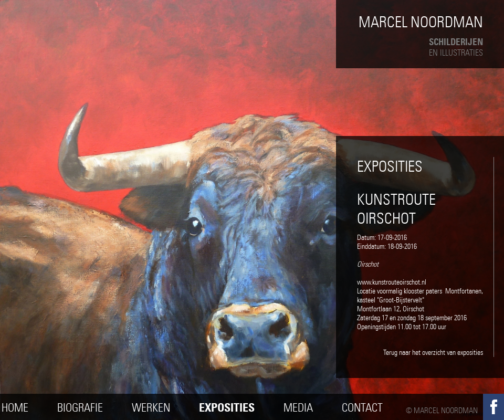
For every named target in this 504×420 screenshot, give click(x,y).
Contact (362, 408)
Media (298, 408)
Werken (151, 408)
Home (15, 408)
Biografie (80, 408)
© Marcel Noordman (442, 411)
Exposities (227, 408)
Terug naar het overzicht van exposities (433, 353)
